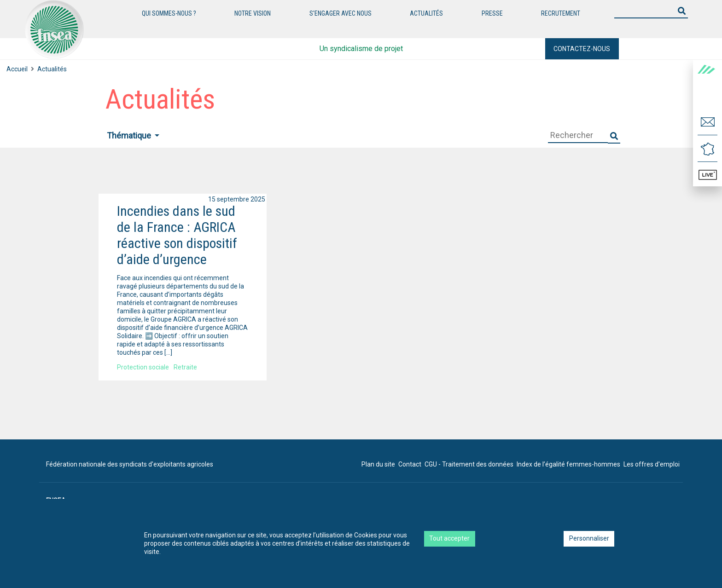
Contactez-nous (582, 49)
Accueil (17, 69)
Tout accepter (449, 538)
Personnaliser (589, 538)
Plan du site (378, 464)
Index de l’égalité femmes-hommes (568, 464)
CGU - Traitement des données (469, 464)
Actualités (52, 69)
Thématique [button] (130, 135)
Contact (410, 464)
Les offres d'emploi (652, 464)
